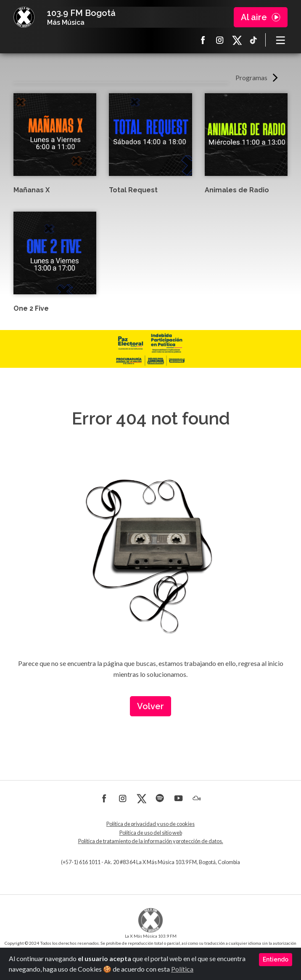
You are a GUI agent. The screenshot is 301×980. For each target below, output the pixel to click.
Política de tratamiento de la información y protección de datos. (151, 841)
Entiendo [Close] (276, 959)
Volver (150, 706)
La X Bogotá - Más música (24, 17)
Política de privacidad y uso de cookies (150, 824)
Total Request (133, 190)
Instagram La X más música (220, 40)
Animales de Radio (237, 190)
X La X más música (237, 40)
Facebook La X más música (203, 40)
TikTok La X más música (253, 40)
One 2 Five (31, 308)
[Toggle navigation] (281, 40)
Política (182, 969)
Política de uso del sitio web (151, 833)
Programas (251, 77)
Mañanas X (32, 190)
